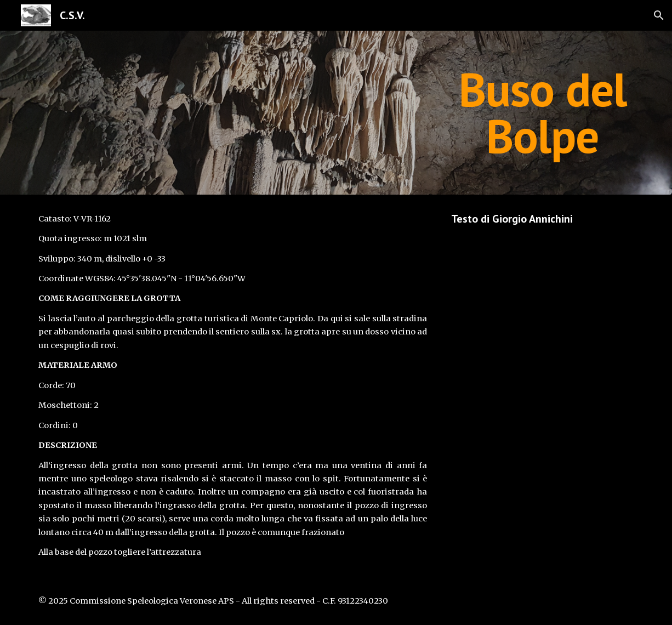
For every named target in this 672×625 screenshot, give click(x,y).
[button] (659, 15)
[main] (542, 113)
